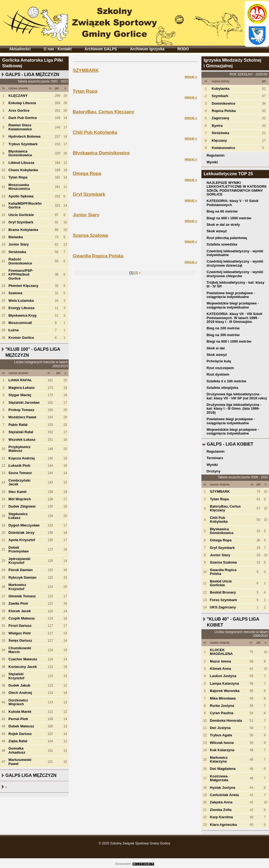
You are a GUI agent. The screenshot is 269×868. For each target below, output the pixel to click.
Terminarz (215, 458)
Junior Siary (19, 244)
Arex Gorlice (19, 110)
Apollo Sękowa (21, 196)
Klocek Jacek (19, 611)
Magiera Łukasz (21, 388)
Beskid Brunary (223, 592)
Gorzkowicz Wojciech (18, 702)
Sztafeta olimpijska (222, 388)
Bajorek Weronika (225, 691)
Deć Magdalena (223, 769)
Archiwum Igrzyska (147, 49)
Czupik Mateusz (22, 618)
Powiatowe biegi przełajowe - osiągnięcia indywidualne (231, 295)
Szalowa (15, 293)
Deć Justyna (220, 728)
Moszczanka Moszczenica (19, 187)
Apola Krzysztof (22, 540)
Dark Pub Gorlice (23, 118)
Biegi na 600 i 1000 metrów (229, 218)
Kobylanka (221, 89)
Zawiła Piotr (18, 603)
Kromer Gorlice (21, 338)
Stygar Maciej (20, 395)
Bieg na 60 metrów (222, 211)
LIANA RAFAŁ (20, 380)
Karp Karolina (221, 817)
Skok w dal (216, 348)
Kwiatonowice (223, 148)
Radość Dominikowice (20, 261)
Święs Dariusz (20, 640)
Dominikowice (223, 103)
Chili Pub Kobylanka (95, 132)
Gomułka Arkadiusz (17, 750)
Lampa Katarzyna (224, 683)
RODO (183, 49)
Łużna (14, 330)
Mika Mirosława (223, 698)
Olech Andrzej (20, 693)
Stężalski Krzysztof (16, 676)
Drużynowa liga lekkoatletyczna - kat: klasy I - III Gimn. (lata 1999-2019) (234, 409)
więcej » (191, 77)
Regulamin (215, 155)
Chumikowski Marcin (20, 650)
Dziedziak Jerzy (21, 533)
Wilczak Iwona (222, 743)
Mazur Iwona (220, 661)
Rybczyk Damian (22, 577)
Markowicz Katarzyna (219, 759)
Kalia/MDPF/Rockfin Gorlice (25, 205)
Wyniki (212, 162)
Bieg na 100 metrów (223, 328)
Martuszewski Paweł (20, 762)
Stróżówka (17, 252)
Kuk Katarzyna (222, 750)
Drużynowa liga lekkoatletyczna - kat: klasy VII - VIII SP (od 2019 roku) (237, 396)
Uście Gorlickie (21, 215)
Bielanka (16, 237)
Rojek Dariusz (20, 734)
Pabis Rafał (18, 425)
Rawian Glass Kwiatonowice (20, 127)
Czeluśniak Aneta (224, 795)
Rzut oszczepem (220, 368)
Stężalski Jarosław (24, 402)
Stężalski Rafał (21, 432)
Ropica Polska (224, 111)
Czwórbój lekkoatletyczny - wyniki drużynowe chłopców (235, 274)
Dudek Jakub (19, 685)
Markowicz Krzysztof (17, 587)
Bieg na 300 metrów (223, 335)
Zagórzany (220, 118)
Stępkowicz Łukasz (18, 516)
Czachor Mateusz (23, 659)
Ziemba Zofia (221, 810)
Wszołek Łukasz (22, 440)
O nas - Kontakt (57, 49)
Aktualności (20, 49)
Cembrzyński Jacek (19, 482)
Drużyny (213, 471)
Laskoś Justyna (223, 676)
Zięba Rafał (18, 741)
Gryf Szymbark (21, 222)
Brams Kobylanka (23, 230)
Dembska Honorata (226, 720)
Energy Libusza (21, 308)
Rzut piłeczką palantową (227, 238)
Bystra (217, 126)
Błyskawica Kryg (22, 315)
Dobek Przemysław (18, 549)
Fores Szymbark (223, 600)
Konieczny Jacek (23, 667)
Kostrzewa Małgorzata (219, 778)
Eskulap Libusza (22, 103)
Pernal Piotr (18, 719)
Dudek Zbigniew (22, 506)
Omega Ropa (87, 173)
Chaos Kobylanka (23, 170)
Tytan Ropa (18, 177)
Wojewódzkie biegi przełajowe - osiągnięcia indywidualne (233, 305)
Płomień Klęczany (23, 286)
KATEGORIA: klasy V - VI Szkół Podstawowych (232, 203)
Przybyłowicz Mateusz (19, 449)
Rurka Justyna (222, 706)
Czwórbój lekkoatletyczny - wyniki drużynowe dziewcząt (235, 263)
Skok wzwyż (217, 231)
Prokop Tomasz (21, 410)
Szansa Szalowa (90, 235)
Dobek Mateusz (21, 726)
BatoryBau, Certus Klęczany (104, 112)
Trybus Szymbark (23, 144)
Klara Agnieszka (223, 825)
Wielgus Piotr (20, 633)
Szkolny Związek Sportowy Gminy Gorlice (81, 21)
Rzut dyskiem (218, 374)
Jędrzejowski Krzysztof (19, 561)
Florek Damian (21, 570)
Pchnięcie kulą (219, 361)
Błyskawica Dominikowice (20, 153)
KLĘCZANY (18, 96)
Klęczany (219, 140)
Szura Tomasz (20, 473)
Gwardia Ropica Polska (98, 256)
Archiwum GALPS (101, 49)
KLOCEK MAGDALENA (221, 652)
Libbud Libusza (21, 163)
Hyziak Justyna (222, 788)
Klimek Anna (220, 669)
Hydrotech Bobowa (24, 136)
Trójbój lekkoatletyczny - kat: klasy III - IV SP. (235, 284)
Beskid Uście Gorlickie (221, 583)
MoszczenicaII (20, 323)
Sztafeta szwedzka (222, 244)
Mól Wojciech (20, 499)
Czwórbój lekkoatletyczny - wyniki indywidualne (235, 253)
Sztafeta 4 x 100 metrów (226, 381)
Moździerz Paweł (22, 417)
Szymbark (220, 96)
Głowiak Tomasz (22, 596)
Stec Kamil (17, 492)
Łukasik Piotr (19, 466)
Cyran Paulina (222, 713)
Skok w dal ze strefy (223, 225)
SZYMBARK (86, 70)
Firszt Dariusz (20, 626)
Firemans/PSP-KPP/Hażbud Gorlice (21, 274)
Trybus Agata (221, 735)
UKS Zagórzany (223, 607)
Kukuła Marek (20, 712)
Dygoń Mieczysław (24, 525)
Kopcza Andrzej (21, 458)
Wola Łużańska (21, 301)
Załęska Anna (221, 802)
